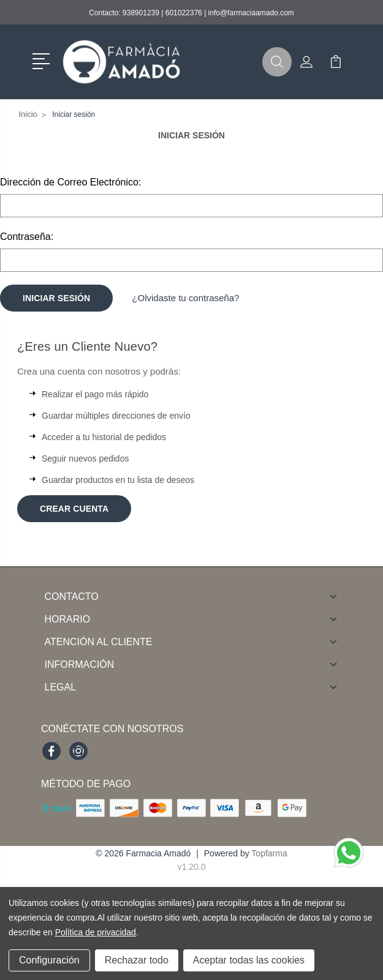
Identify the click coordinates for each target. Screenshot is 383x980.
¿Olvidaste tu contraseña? (185, 298)
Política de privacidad (96, 932)
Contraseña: (27, 237)
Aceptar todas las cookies (249, 960)
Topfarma (269, 853)
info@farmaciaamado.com (251, 13)
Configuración (49, 960)
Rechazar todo (137, 960)
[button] (43, 60)
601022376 (184, 13)
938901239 (141, 13)
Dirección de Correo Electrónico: (70, 182)
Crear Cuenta (74, 509)
